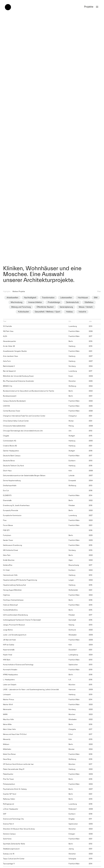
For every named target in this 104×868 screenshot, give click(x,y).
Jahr (90, 322)
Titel (5, 322)
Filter (99, 292)
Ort (70, 322)
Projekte (92, 7)
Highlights (7, 292)
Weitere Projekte (19, 292)
